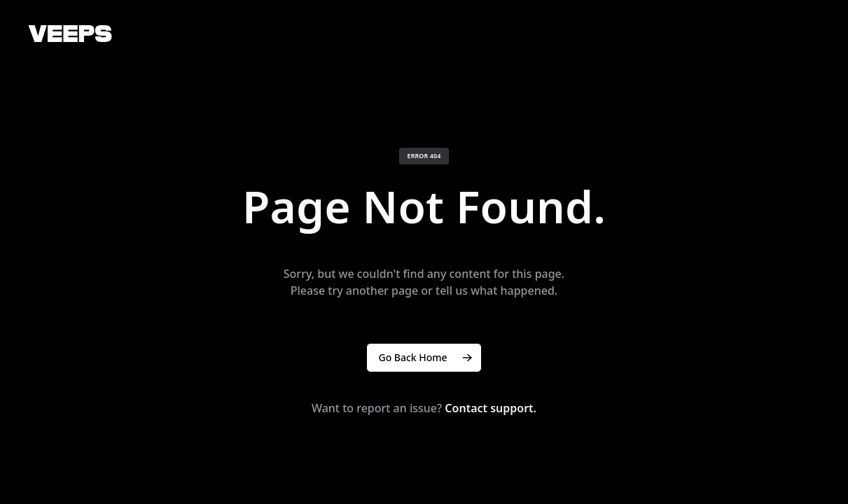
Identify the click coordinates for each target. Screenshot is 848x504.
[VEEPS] (70, 34)
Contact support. (491, 408)
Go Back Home (426, 358)
